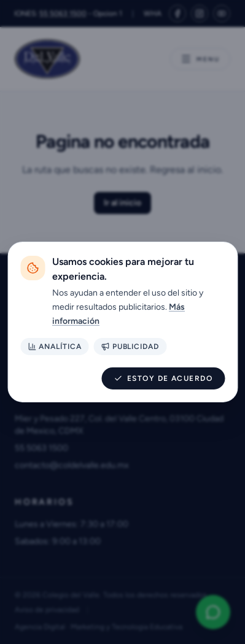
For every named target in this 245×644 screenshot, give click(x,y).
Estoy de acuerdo (163, 378)
